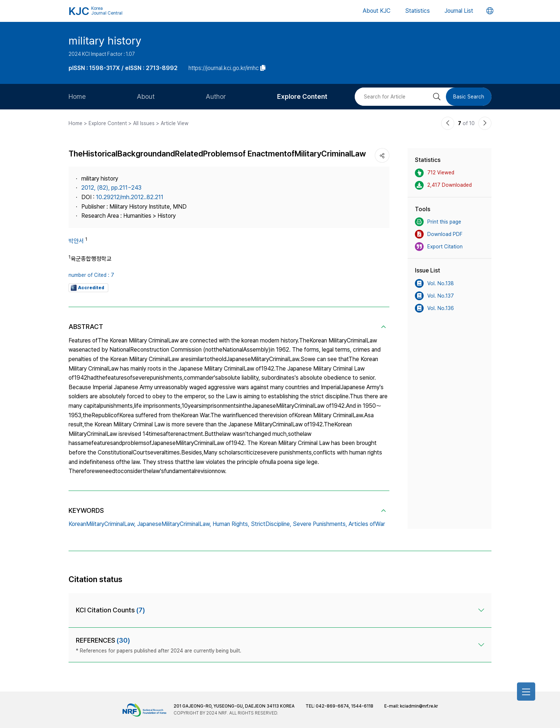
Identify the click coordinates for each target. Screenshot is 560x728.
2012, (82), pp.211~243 (111, 188)
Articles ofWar (367, 524)
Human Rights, (231, 524)
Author (216, 96)
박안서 (76, 241)
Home (77, 96)
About (146, 96)
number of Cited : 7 (91, 275)
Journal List (459, 11)
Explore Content (302, 96)
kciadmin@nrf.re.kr (419, 706)
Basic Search (469, 97)
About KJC (377, 11)
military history (105, 40)
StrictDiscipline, (271, 524)
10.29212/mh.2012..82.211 (130, 197)
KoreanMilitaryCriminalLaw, (102, 524)
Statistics (417, 11)
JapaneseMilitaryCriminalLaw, (174, 524)
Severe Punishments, (320, 524)
